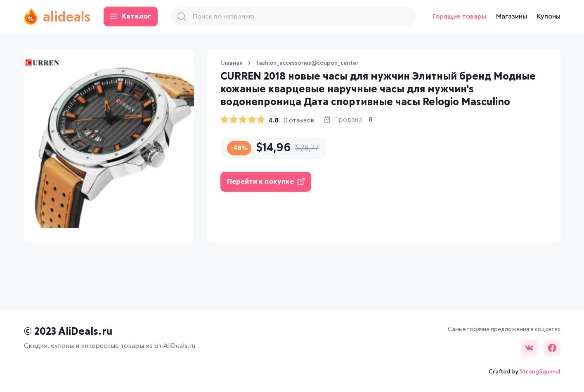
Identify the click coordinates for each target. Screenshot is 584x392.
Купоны (549, 16)
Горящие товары (460, 16)
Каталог (131, 17)
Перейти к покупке (266, 182)
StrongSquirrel (540, 372)
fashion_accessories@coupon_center (307, 63)
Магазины (512, 16)
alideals (57, 16)
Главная (232, 63)
